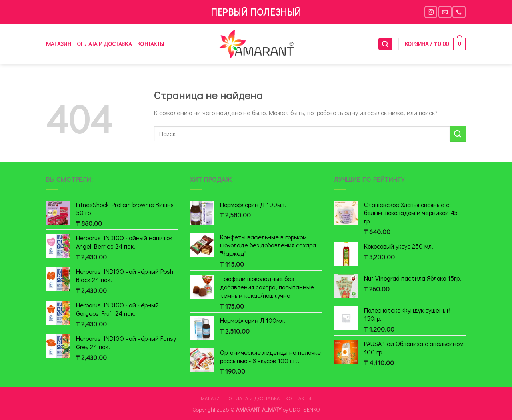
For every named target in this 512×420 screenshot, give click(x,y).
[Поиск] (385, 44)
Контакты (151, 44)
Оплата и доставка (104, 44)
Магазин (59, 44)
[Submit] (458, 134)
